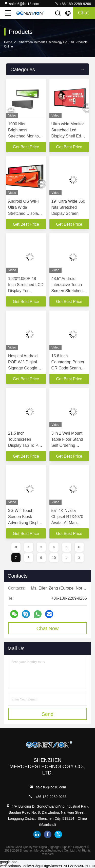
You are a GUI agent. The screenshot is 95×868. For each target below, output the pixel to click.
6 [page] (79, 547)
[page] (16, 547)
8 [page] (29, 558)
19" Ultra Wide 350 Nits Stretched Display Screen (68, 207)
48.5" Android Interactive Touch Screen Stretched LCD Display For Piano (67, 291)
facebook (48, 834)
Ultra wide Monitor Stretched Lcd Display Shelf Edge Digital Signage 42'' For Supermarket (69, 136)
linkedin (37, 834)
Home (8, 42)
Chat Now (48, 628)
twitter (58, 834)
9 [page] (41, 558)
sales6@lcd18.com (22, 4)
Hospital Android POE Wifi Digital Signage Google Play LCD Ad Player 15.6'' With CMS (26, 368)
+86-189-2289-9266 (73, 4)
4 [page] (54, 547)
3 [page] (41, 547)
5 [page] (67, 547)
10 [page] (54, 558)
